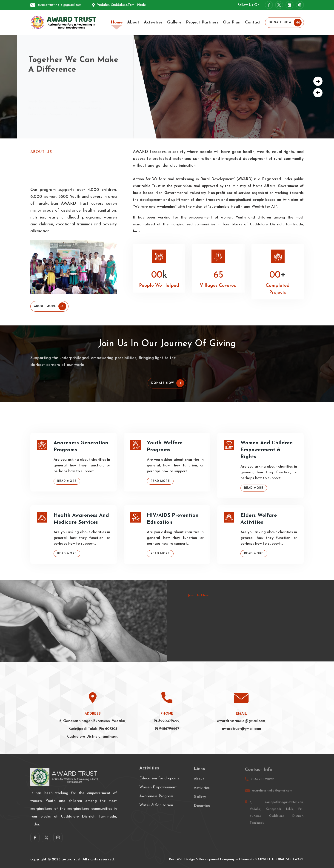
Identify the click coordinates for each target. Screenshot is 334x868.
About (133, 22)
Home (117, 22)
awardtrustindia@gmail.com (60, 5)
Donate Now (285, 23)
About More (50, 306)
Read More (67, 481)
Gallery (174, 22)
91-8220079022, (167, 721)
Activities (153, 22)
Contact (253, 22)
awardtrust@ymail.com (241, 729)
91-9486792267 (167, 729)
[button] (318, 81)
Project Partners (202, 22)
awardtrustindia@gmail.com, (241, 721)
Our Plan (232, 22)
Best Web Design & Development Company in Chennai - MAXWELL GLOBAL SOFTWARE (237, 859)
